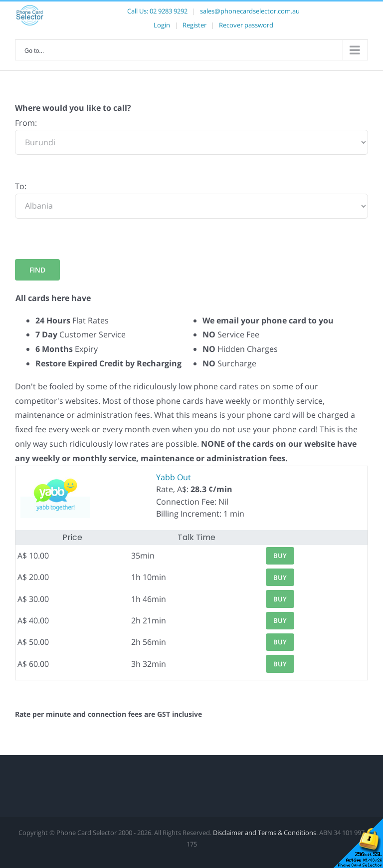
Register (194, 25)
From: (26, 123)
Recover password (246, 25)
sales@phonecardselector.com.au (250, 11)
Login (162, 25)
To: (21, 186)
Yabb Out (174, 477)
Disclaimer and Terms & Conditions (265, 833)
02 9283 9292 (169, 11)
